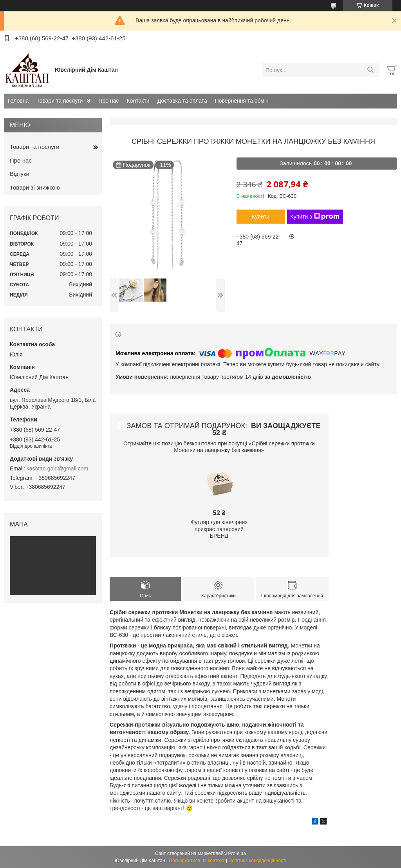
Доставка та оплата (182, 101)
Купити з (315, 217)
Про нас (108, 101)
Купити (261, 217)
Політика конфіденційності (258, 861)
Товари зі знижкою (35, 187)
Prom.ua (237, 854)
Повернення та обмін (242, 101)
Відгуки (20, 174)
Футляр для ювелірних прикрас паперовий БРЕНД (219, 529)
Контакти (138, 101)
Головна (18, 101)
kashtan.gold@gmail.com (57, 468)
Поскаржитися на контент (197, 861)
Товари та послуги (60, 101)
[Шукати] (370, 70)
